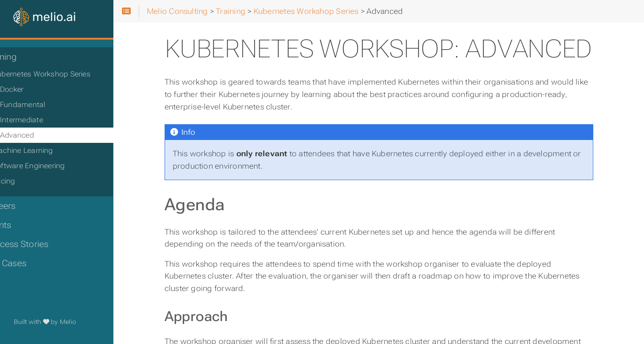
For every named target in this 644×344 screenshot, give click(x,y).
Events (21, 225)
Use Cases (28, 263)
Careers (23, 206)
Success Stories (39, 244)
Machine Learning (46, 150)
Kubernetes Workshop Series (64, 74)
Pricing (27, 181)
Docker (35, 89)
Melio (94, 322)
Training (24, 57)
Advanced (40, 135)
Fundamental (46, 105)
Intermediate (44, 120)
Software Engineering (52, 166)
